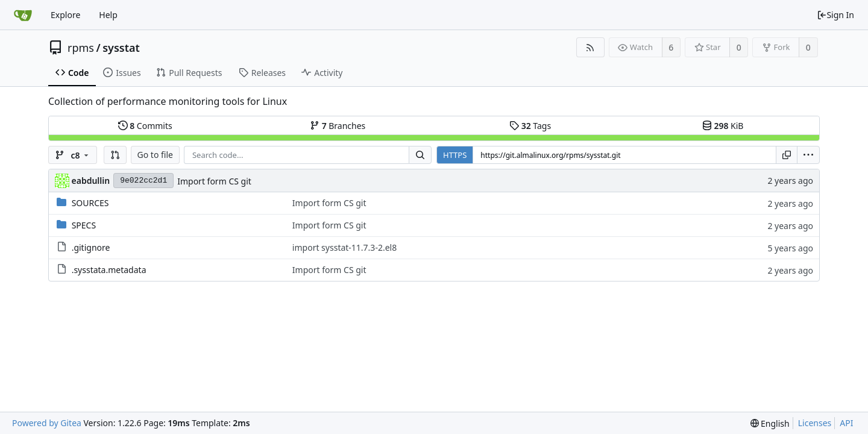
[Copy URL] (787, 155)
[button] (115, 155)
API (846, 423)
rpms (81, 48)
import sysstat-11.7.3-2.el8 (344, 247)
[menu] (808, 155)
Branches (338, 126)
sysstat (121, 48)
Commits (145, 126)
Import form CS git (214, 181)
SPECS (84, 225)
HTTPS (455, 155)
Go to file (155, 155)
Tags (530, 126)
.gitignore (91, 247)
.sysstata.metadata (109, 270)
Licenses (815, 423)
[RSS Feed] (590, 47)
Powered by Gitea (47, 423)
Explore (65, 15)
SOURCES (90, 203)
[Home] (23, 15)
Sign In (835, 15)
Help (108, 15)
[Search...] (420, 155)
